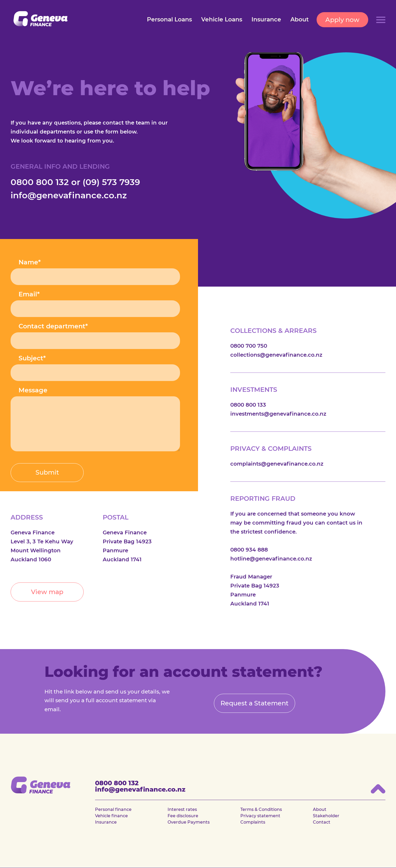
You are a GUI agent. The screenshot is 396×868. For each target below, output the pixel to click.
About (300, 19)
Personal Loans (169, 19)
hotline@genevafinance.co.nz (271, 559)
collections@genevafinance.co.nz (276, 355)
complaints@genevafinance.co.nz (277, 464)
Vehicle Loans (222, 19)
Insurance (266, 19)
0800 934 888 (249, 550)
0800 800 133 (248, 405)
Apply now (342, 20)
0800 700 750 (249, 346)
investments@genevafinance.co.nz (278, 414)
